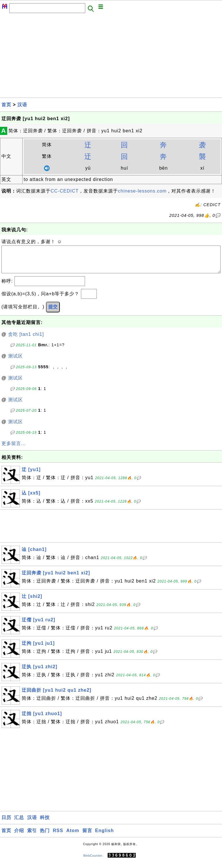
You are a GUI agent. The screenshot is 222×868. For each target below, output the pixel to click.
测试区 (15, 362)
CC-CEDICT (65, 191)
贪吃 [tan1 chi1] (26, 340)
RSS (58, 836)
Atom (73, 836)
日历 (6, 823)
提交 (53, 313)
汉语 (22, 105)
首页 (6, 105)
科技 (45, 823)
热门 (45, 836)
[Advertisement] (111, 57)
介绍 (19, 836)
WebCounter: (93, 861)
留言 (87, 836)
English (104, 836)
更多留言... (14, 449)
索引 (32, 836)
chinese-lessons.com (142, 191)
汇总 (19, 823)
